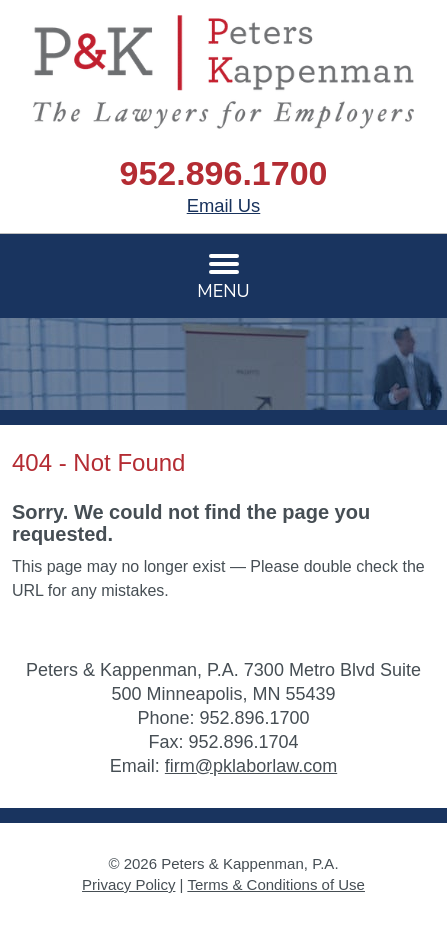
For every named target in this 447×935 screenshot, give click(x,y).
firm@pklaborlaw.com (251, 766)
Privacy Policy (128, 884)
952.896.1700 (224, 173)
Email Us (224, 205)
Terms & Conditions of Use (276, 884)
